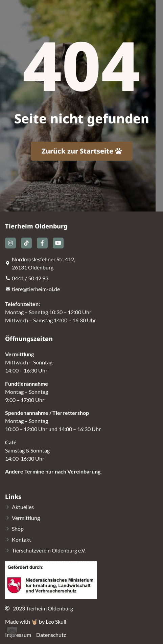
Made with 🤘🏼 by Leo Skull (36, 621)
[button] (12, 632)
